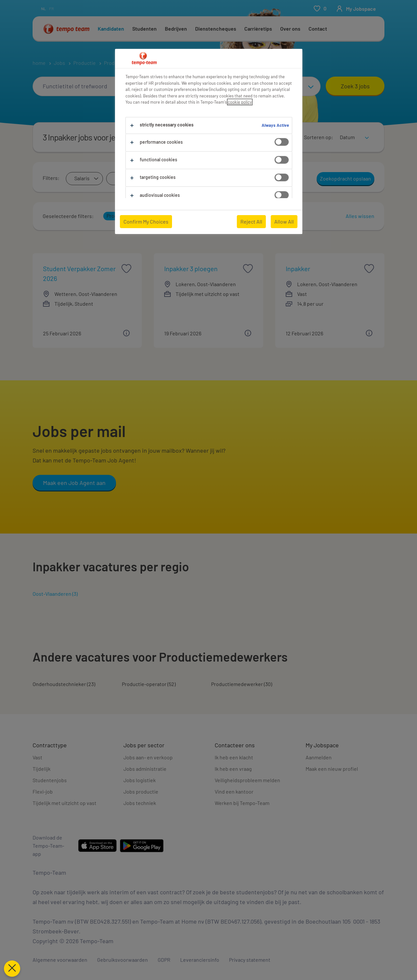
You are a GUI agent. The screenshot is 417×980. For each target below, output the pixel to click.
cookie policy (240, 102)
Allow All (284, 221)
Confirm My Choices (146, 221)
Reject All (251, 221)
